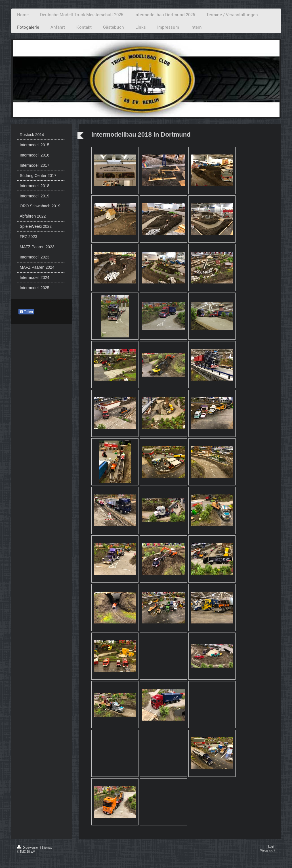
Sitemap (47, 848)
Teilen (26, 312)
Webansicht (268, 851)
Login (272, 847)
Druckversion (29, 848)
